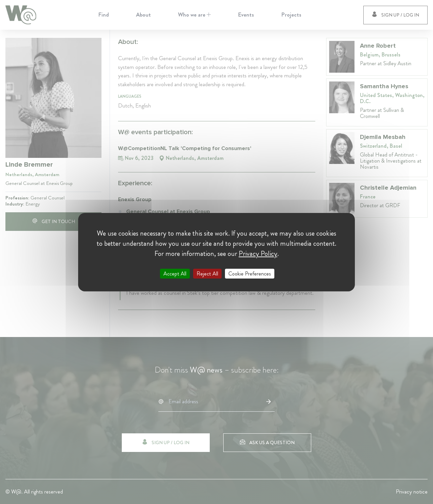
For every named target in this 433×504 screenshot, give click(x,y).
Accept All (175, 273)
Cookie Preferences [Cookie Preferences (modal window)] (250, 273)
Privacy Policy (258, 253)
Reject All (207, 273)
